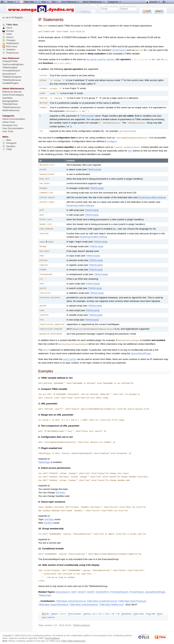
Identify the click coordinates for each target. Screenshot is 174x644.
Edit (55, 2)
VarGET (81, 589)
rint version (75, 611)
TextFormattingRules (13, 64)
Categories (115, 2)
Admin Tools (9, 122)
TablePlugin (44, 459)
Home (12, 2)
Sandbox (48, 520)
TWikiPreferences (12, 107)
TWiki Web (10, 25)
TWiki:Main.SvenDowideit (84, 602)
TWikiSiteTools (10, 104)
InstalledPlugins (11, 83)
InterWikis (7, 98)
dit (45, 611)
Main (7, 140)
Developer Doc (10, 125)
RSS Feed (10, 46)
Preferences (11, 53)
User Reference (70, 2)
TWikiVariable (87, 114)
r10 (107, 611)
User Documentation (13, 128)
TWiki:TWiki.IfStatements (73, 638)
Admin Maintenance (94, 2)
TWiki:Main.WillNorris (111, 602)
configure (112, 139)
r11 (100, 611)
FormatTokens (119, 50)
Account (153, 2)
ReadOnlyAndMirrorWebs (152, 195)
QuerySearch (63, 589)
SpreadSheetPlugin (141, 350)
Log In (8, 17)
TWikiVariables (10, 67)
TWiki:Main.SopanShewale (53, 602)
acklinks (127, 611)
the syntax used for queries (100, 59)
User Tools (8, 131)
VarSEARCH (102, 589)
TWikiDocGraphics (12, 77)
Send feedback (52, 635)
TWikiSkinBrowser (12, 80)
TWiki (7, 149)
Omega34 (9, 143)
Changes (9, 40)
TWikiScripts (94, 167)
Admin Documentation (14, 119)
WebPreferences (11, 110)
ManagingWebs (10, 101)
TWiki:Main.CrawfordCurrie (102, 598)
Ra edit (151, 611)
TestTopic (60, 489)
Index (7, 34)
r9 (113, 611)
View (45, 2)
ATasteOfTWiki (10, 61)
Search (8, 37)
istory (87, 611)
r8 (118, 611)
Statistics (9, 50)
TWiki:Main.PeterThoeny (132, 598)
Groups (8, 31)
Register (19, 17)
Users (7, 28)
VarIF (74, 589)
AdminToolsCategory (13, 95)
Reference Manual (12, 92)
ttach (54, 611)
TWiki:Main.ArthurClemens (71, 598)
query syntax (70, 356)
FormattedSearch (119, 589)
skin (130, 148)
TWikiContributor (82, 622)
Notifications (11, 43)
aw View (139, 611)
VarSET (91, 589)
